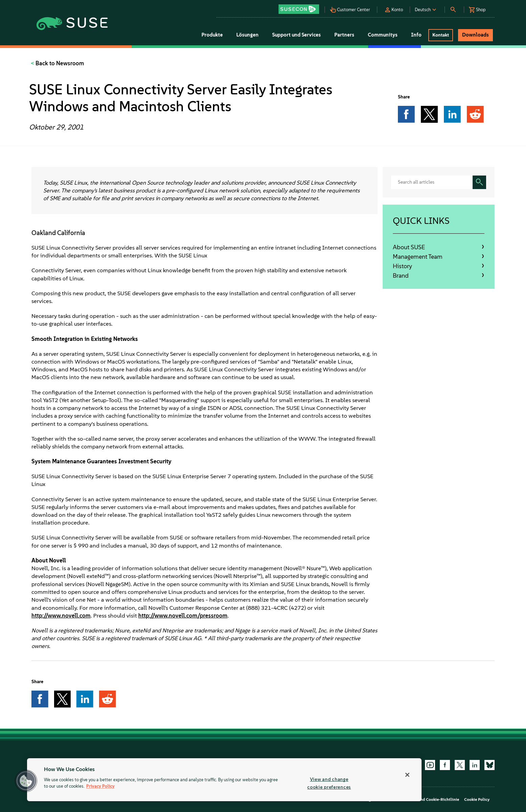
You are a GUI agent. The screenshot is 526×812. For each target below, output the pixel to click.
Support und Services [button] (296, 35)
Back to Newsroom (59, 63)
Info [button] (416, 35)
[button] (301, 7)
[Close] (407, 775)
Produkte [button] (212, 35)
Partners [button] (344, 35)
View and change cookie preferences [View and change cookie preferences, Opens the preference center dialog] (329, 783)
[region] (224, 780)
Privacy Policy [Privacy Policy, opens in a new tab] (100, 786)
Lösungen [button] (247, 35)
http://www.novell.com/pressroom (183, 616)
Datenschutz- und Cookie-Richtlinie (425, 799)
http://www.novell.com (61, 616)
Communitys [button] (383, 35)
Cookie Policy (477, 799)
